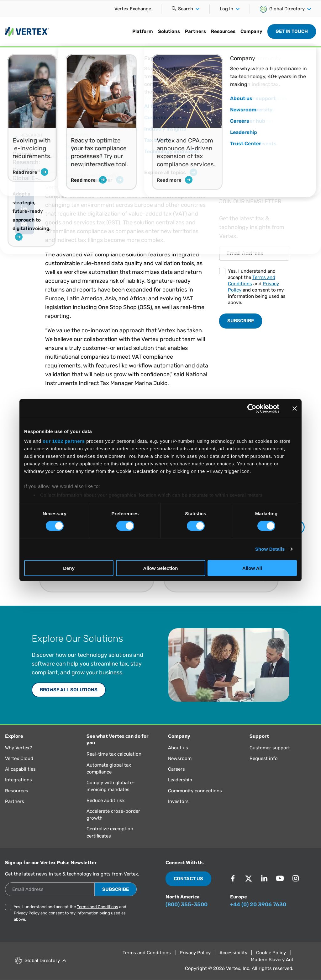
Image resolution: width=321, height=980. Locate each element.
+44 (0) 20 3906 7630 (258, 904)
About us (178, 748)
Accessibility (233, 953)
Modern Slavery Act (272, 960)
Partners (195, 31)
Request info (264, 758)
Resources (223, 31)
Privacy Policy (27, 913)
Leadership (180, 780)
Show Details (270, 549)
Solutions (169, 31)
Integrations (18, 780)
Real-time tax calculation (114, 754)
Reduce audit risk (106, 801)
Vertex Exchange (133, 9)
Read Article (249, 159)
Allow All (252, 568)
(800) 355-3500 (187, 904)
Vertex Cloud (19, 758)
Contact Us (188, 879)
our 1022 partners (64, 441)
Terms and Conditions (97, 907)
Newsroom (180, 758)
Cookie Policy (271, 953)
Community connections (195, 791)
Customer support (270, 748)
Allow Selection (161, 568)
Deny (69, 568)
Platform (143, 31)
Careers (176, 769)
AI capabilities (20, 769)
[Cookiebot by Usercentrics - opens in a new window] (252, 408)
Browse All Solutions (69, 690)
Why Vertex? (18, 748)
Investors (178, 801)
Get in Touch (292, 31)
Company (251, 31)
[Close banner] (295, 408)
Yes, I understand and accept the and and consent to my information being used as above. (257, 287)
